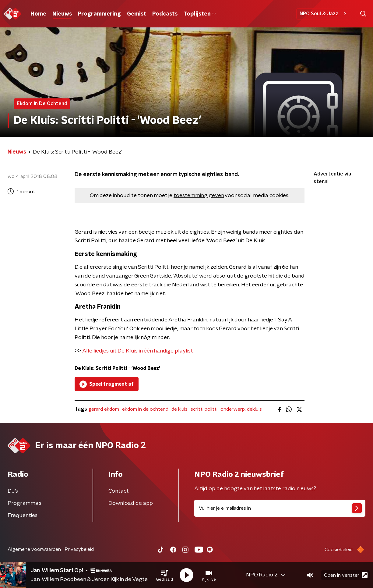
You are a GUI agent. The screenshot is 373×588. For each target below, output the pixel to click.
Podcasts (165, 14)
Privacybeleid (79, 549)
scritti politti (204, 409)
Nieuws (62, 14)
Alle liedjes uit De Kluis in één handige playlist (138, 351)
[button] (164, 575)
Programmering (99, 14)
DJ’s (13, 491)
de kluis (179, 409)
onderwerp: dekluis (241, 409)
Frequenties (23, 515)
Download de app (131, 503)
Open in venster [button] (346, 575)
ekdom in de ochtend (145, 409)
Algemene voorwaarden (34, 549)
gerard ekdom (104, 409)
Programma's (25, 503)
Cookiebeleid (339, 550)
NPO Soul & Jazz (324, 14)
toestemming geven (199, 196)
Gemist (137, 14)
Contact (119, 491)
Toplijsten (200, 14)
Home (38, 14)
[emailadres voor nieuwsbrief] (280, 508)
